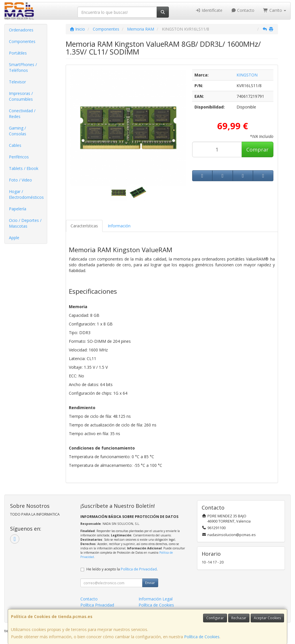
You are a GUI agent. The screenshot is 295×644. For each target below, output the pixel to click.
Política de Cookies (202, 637)
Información (119, 226)
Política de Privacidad (139, 569)
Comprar (257, 149)
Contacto (243, 10)
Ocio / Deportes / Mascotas (25, 223)
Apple (14, 238)
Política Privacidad (97, 605)
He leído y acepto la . (122, 569)
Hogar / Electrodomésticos (26, 194)
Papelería (18, 209)
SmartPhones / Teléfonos (23, 67)
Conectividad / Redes (22, 114)
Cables (15, 145)
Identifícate (209, 10)
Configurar (215, 618)
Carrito (275, 10)
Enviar (150, 583)
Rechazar (239, 618)
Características (84, 226)
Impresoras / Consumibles (21, 96)
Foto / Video (20, 180)
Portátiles (18, 53)
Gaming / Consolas (18, 131)
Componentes (22, 41)
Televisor (17, 82)
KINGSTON (247, 75)
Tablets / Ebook (24, 168)
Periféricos (19, 157)
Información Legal (156, 599)
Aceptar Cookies (267, 618)
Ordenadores (21, 30)
